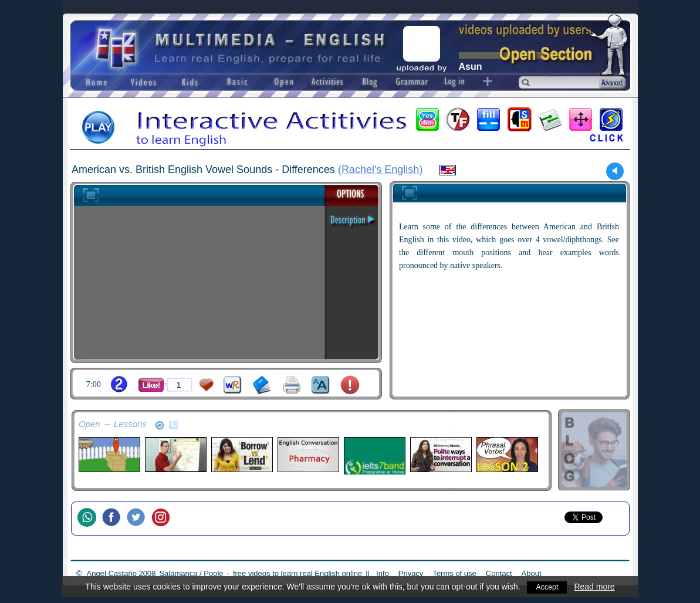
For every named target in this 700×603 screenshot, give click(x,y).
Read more (596, 587)
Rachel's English (381, 170)
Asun (471, 67)
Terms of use (454, 573)
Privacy (411, 573)
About (532, 573)
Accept (547, 587)
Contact (499, 573)
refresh (160, 425)
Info (383, 573)
